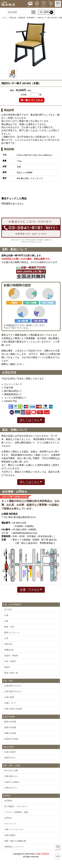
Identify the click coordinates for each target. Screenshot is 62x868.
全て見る (8, 609)
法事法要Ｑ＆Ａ (11, 776)
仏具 (6, 638)
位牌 (6, 621)
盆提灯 (7, 667)
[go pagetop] (58, 856)
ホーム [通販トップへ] (5, 18)
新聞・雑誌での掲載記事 (15, 841)
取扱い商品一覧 (11, 673)
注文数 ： (26, 95)
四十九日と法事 (11, 770)
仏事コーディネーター (14, 829)
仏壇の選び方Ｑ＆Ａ (13, 691)
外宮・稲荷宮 (10, 661)
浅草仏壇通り (10, 835)
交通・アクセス (31, 589)
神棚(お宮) (9, 650)
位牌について (10, 703)
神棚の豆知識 (10, 733)
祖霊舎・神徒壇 (11, 656)
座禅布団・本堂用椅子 (27, 18)
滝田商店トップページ (14, 847)
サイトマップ (10, 824)
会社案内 (8, 801)
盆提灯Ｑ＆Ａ (10, 758)
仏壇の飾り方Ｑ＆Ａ (13, 686)
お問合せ (8, 818)
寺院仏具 (13, 18)
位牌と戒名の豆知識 (13, 709)
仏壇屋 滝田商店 (42, 854)
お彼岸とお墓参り (12, 782)
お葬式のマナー (11, 788)
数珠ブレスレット (12, 633)
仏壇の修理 (9, 697)
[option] (31, 45)
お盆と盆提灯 (10, 752)
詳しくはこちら (31, 420)
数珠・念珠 (9, 627)
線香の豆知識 (10, 727)
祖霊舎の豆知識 (11, 739)
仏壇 (6, 615)
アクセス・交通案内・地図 (16, 812)
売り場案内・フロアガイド (16, 806)
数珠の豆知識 (10, 722)
